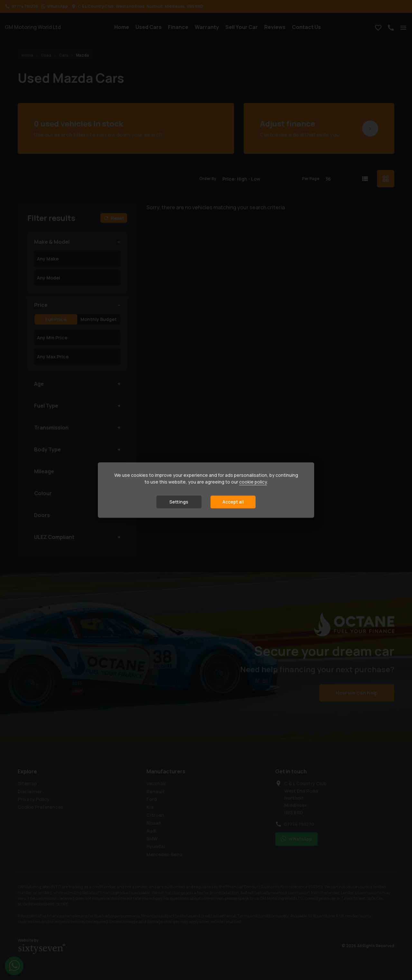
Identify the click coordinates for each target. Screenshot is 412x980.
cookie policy (253, 482)
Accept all (233, 502)
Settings (179, 502)
